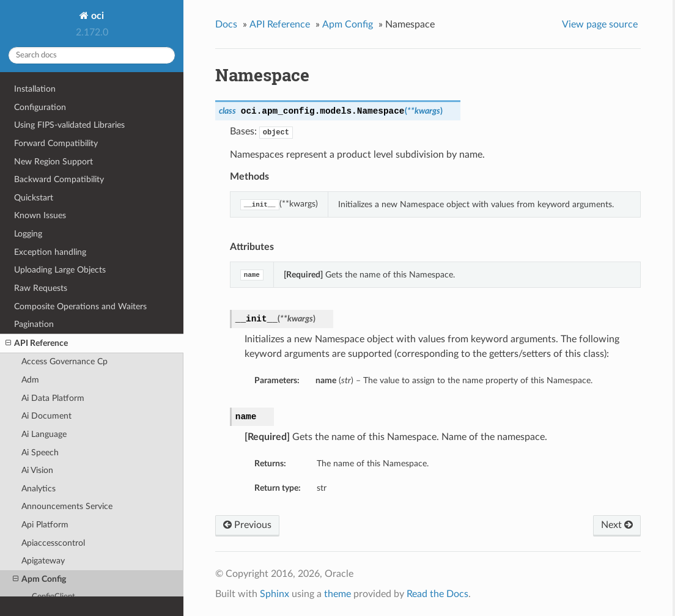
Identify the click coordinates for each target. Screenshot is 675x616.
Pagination (34, 324)
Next (617, 525)
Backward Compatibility (59, 179)
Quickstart (34, 198)
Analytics (39, 489)
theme (337, 594)
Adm (30, 380)
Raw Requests (41, 288)
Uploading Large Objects (60, 270)
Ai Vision (37, 470)
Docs (226, 24)
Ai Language (44, 434)
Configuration (40, 107)
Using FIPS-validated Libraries (69, 125)
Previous (247, 525)
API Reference (37, 343)
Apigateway (43, 561)
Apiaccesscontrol (53, 543)
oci (96, 16)
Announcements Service (67, 506)
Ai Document (46, 416)
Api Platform (45, 525)
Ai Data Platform (53, 398)
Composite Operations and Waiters (80, 306)
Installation (35, 89)
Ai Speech (40, 453)
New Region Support (53, 162)
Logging (28, 234)
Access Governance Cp (65, 361)
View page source (600, 24)
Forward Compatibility (56, 143)
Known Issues (40, 215)
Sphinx (275, 594)
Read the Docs (437, 594)
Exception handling (50, 252)
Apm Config (39, 579)
